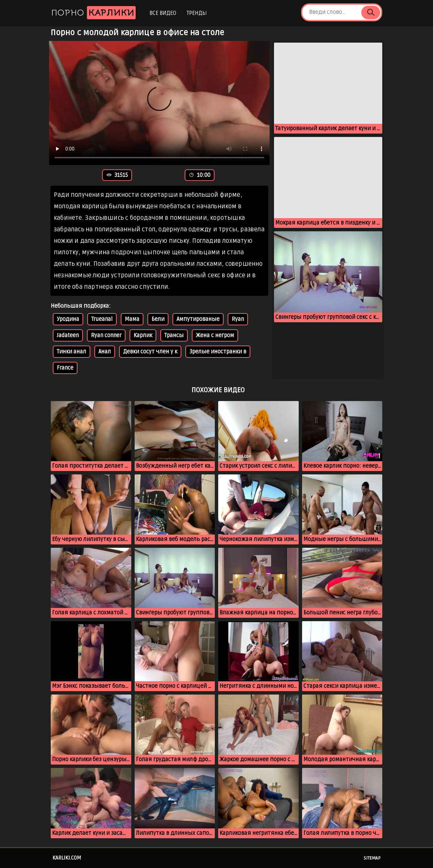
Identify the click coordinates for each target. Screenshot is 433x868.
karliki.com (67, 858)
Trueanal (102, 319)
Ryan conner (106, 335)
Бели (158, 319)
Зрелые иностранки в (218, 352)
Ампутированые (198, 319)
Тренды (197, 13)
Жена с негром (215, 335)
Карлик (143, 335)
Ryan (238, 319)
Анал (105, 352)
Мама (132, 319)
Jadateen (68, 335)
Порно (93, 13)
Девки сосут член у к (150, 352)
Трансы (174, 335)
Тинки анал (72, 352)
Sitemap (372, 858)
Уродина (68, 319)
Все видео (163, 13)
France (65, 368)
